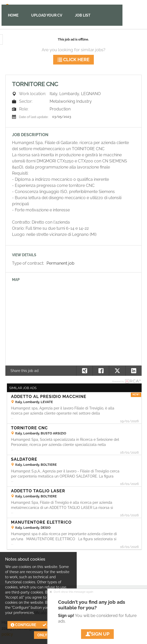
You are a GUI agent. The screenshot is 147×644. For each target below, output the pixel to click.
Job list (83, 15)
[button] (133, 371)
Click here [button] (73, 60)
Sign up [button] (97, 634)
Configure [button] (23, 625)
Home (13, 15)
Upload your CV (47, 15)
